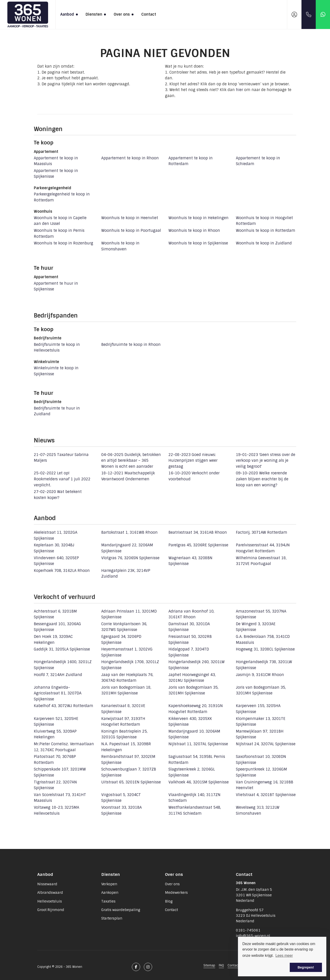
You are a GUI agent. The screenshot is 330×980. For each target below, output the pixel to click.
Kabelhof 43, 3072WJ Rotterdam (64, 706)
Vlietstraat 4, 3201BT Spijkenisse (266, 795)
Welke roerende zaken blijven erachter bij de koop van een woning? (262, 479)
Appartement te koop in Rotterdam (191, 161)
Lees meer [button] (284, 956)
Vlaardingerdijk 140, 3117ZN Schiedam (194, 798)
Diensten (95, 14)
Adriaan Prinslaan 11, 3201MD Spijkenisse (129, 614)
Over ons (123, 14)
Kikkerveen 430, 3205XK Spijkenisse (190, 722)
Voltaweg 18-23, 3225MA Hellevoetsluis (56, 810)
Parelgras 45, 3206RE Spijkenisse (198, 545)
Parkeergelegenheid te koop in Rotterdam (62, 197)
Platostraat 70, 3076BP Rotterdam (55, 760)
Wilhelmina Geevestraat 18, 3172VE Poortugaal (261, 561)
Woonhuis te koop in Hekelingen (198, 218)
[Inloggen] (294, 14)
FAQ (221, 965)
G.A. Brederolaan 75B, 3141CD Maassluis (263, 640)
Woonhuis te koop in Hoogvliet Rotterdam (264, 221)
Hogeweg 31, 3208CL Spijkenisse (265, 649)
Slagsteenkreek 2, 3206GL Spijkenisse (192, 772)
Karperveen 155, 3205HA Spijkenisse (258, 709)
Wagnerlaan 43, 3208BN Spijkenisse (190, 561)
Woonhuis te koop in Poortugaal (131, 231)
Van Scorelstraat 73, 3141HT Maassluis (60, 798)
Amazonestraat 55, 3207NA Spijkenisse (261, 614)
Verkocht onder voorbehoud (194, 476)
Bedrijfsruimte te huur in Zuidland (57, 411)
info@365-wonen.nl (253, 936)
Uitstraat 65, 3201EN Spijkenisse (131, 782)
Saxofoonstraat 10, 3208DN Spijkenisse (261, 760)
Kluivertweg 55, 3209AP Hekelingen (55, 734)
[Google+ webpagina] (148, 967)
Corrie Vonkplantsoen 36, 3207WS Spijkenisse (124, 627)
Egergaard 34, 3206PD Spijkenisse (121, 640)
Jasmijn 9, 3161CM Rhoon (260, 675)
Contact (149, 14)
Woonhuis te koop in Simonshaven (120, 246)
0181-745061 (248, 930)
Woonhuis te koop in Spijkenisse (198, 243)
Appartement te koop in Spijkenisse (56, 174)
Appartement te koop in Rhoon (130, 158)
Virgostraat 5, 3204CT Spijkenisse (121, 798)
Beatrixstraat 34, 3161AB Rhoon (198, 532)
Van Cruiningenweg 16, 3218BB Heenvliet (265, 785)
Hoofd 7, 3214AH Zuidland (58, 675)
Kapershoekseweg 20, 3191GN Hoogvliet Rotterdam (196, 709)
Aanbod (68, 14)
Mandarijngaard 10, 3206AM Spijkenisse (194, 734)
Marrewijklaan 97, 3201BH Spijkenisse (260, 734)
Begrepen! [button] (306, 967)
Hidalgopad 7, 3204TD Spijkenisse (189, 652)
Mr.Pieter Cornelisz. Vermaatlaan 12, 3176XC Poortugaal (64, 747)
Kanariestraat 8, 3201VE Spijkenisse (123, 709)
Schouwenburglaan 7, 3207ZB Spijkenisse (129, 772)
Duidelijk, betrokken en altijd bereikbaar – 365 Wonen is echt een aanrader (131, 461)
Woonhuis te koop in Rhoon (194, 231)
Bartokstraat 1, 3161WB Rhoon (129, 532)
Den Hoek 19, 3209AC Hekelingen (53, 640)
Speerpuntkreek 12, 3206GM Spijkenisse (261, 772)
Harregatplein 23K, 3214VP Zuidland (126, 574)
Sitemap (209, 965)
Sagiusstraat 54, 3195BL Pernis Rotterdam (197, 760)
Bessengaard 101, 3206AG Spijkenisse (57, 627)
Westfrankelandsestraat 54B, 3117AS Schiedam (195, 810)
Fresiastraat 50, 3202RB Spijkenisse (190, 640)
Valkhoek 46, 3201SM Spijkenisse (199, 782)
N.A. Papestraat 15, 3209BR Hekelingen (126, 747)
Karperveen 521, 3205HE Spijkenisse (56, 722)
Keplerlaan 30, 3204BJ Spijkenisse (54, 548)
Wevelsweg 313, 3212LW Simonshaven (258, 810)
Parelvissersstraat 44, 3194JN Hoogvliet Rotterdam (263, 548)
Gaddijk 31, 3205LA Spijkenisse (62, 649)
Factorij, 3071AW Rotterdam (262, 532)
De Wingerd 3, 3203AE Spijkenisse (256, 627)
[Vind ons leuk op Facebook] (136, 967)
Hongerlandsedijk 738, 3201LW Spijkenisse (264, 665)
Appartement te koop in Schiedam (258, 161)
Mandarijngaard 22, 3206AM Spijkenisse (127, 548)
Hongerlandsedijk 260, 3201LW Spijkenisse (197, 665)
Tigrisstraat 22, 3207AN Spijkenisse (55, 785)
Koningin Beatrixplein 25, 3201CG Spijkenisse (124, 734)
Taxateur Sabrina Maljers (61, 458)
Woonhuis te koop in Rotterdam (266, 231)
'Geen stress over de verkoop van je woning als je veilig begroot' (266, 461)
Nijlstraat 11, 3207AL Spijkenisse (198, 744)
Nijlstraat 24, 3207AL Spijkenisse (266, 744)
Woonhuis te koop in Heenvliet (130, 218)
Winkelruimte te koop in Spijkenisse (56, 371)
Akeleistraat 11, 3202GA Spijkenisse (56, 535)
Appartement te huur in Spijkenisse (56, 286)
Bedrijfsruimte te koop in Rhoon (131, 345)
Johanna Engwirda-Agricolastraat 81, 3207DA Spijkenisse (58, 693)
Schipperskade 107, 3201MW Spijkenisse (60, 772)
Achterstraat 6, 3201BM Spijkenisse (55, 614)
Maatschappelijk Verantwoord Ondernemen (128, 476)
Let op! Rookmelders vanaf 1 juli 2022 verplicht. (62, 479)
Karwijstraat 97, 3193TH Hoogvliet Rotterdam (123, 722)
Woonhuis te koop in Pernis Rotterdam (59, 234)
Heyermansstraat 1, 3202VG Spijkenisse (127, 652)
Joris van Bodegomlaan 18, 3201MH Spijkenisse (126, 690)
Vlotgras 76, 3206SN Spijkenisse (130, 558)
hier (239, 90)
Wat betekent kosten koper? (58, 495)
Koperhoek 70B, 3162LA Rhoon (62, 571)
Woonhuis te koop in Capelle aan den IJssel (60, 221)
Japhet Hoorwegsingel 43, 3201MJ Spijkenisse (192, 678)
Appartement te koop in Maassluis (56, 161)
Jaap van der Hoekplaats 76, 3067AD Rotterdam (127, 678)
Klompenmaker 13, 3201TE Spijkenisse (261, 722)
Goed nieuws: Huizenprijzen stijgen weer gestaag (193, 461)
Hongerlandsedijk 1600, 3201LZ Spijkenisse (63, 665)
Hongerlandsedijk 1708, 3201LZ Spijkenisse (130, 665)
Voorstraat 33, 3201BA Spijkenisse (122, 810)
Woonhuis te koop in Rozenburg (64, 243)
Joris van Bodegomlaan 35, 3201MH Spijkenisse (193, 690)
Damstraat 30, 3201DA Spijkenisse (189, 627)
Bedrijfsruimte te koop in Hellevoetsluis (57, 348)
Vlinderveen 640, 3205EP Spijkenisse (56, 561)
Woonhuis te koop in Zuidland (264, 243)
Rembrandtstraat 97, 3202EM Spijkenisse (128, 760)
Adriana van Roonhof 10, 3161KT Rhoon (191, 614)
